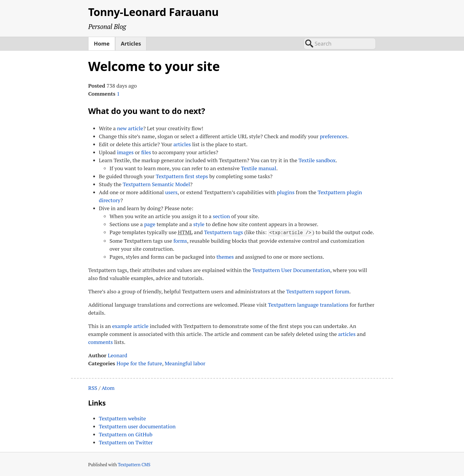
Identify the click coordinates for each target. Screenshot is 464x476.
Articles (131, 44)
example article (130, 325)
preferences (334, 136)
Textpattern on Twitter (126, 442)
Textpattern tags (224, 232)
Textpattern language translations (308, 304)
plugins (286, 192)
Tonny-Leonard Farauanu (153, 12)
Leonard (117, 355)
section (221, 216)
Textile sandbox (317, 160)
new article (130, 128)
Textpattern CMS (134, 464)
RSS (93, 387)
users (171, 192)
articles (182, 144)
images (125, 152)
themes (225, 256)
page (150, 224)
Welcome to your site (154, 66)
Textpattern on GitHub (126, 434)
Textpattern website (122, 418)
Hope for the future (139, 363)
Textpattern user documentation (137, 426)
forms (180, 240)
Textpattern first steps (182, 176)
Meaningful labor (185, 363)
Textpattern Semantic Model (156, 184)
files (146, 152)
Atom (108, 387)
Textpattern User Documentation (291, 269)
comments (100, 341)
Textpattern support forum (318, 291)
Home (102, 44)
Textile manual (258, 168)
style (199, 224)
